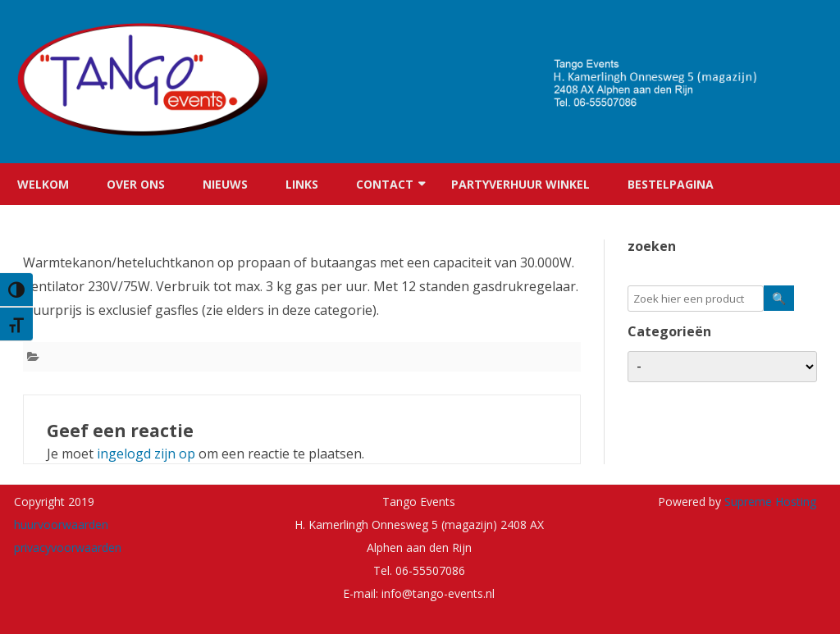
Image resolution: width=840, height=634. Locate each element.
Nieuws (225, 184)
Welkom (43, 184)
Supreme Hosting (769, 502)
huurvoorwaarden (61, 525)
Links (302, 184)
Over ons (136, 184)
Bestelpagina (671, 184)
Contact (385, 184)
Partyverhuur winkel (520, 184)
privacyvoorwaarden (68, 547)
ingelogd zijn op (146, 454)
